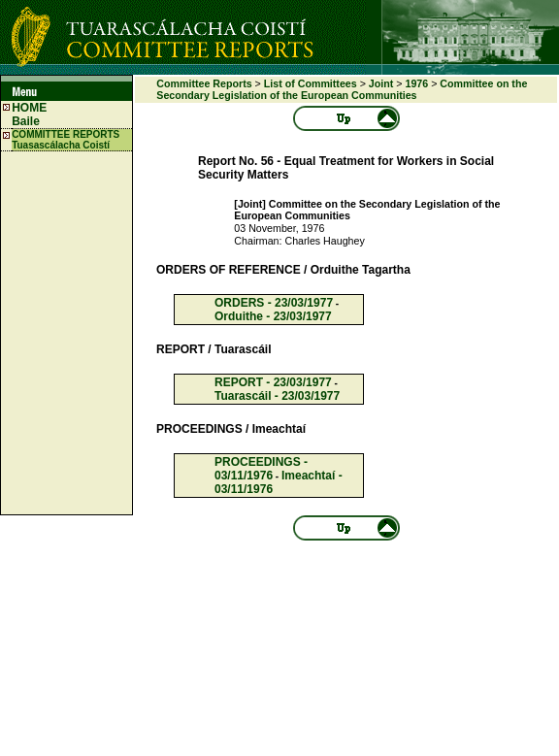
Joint (381, 83)
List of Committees (311, 83)
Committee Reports (204, 83)
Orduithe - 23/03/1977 (273, 316)
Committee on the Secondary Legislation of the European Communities (342, 89)
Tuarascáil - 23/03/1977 (277, 396)
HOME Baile (29, 115)
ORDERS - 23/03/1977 (274, 303)
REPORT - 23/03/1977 (273, 382)
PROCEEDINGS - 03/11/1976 (261, 469)
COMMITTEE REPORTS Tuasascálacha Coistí (66, 140)
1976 (416, 83)
